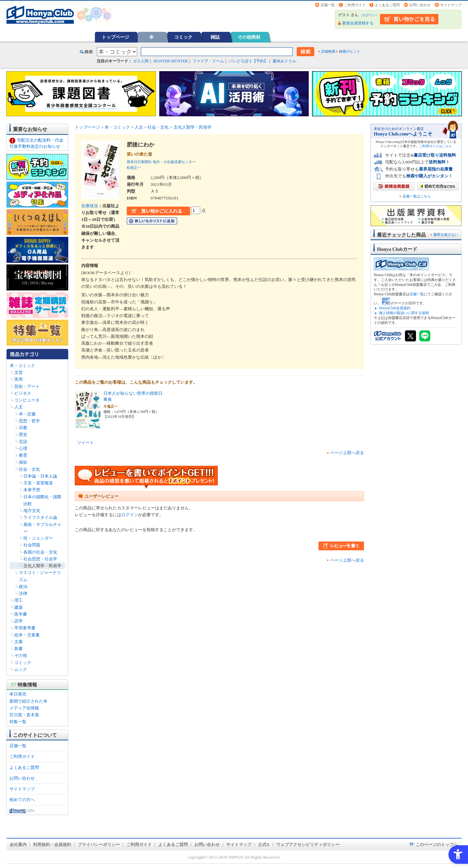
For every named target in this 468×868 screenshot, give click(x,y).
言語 (23, 442)
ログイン (369, 15)
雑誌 (215, 37)
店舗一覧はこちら (417, 196)
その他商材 (249, 37)
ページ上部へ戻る (347, 453)
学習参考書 (25, 628)
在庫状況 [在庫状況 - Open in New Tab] (90, 206)
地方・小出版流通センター (174, 162)
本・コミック (22, 366)
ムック (21, 669)
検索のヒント (350, 51)
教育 (23, 455)
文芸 (19, 372)
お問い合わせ (420, 5)
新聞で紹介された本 (28, 701)
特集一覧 (18, 722)
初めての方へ (22, 800)
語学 (19, 621)
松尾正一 (134, 168)
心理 (23, 448)
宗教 (23, 428)
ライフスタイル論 (40, 517)
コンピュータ (27, 400)
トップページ (115, 37)
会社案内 (18, 844)
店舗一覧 (328, 5)
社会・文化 (29, 469)
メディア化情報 (24, 708)
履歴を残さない (446, 235)
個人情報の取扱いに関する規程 (404, 313)
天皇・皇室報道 (38, 483)
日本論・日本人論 (40, 476)
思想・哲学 (29, 421)
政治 (23, 587)
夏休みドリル (284, 61)
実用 (19, 379)
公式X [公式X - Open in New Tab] (264, 844)
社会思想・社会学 (40, 559)
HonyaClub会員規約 (395, 308)
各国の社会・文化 (40, 552)
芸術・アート (27, 386)
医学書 (21, 614)
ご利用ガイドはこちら (435, 146)
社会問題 (32, 545)
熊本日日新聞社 (139, 162)
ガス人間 (141, 61)
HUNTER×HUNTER (171, 61)
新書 (19, 649)
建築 (19, 607)
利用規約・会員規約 (52, 844)
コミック (183, 37)
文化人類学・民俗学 (42, 566)
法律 (23, 593)
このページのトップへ (437, 844)
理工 (19, 600)
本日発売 (18, 694)
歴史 (23, 434)
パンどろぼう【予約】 (248, 61)
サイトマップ (451, 5)
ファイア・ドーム (208, 61)
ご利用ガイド (355, 5)
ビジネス (23, 393)
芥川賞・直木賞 (24, 715)
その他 (21, 655)
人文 (19, 407)
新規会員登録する (358, 23)
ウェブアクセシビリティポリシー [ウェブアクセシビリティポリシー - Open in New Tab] (308, 844)
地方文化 (32, 511)
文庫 (19, 642)
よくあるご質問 (387, 5)
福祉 (23, 462)
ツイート (85, 443)
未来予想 (32, 490)
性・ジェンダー (38, 538)
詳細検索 (328, 51)
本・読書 (27, 414)
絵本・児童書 (27, 635)
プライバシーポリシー (99, 844)
